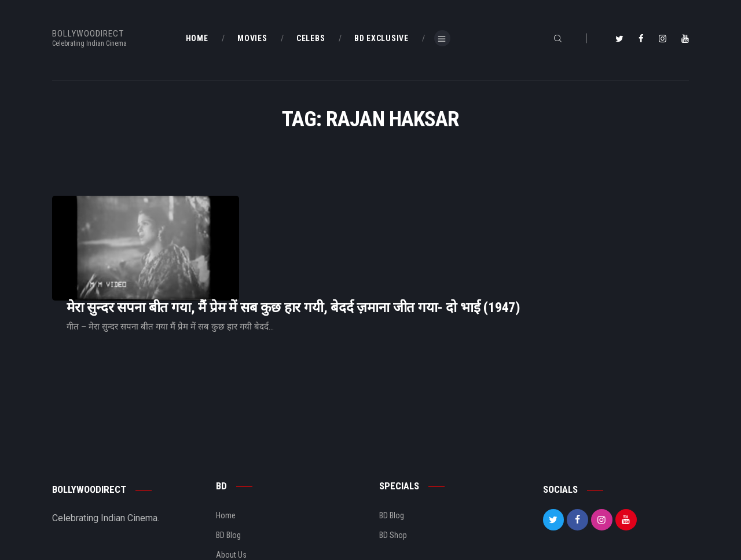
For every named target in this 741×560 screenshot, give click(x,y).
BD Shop (393, 478)
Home (226, 459)
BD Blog (228, 478)
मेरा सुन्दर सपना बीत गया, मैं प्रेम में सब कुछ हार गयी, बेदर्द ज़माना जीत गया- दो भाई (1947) (438, 227)
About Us (231, 498)
